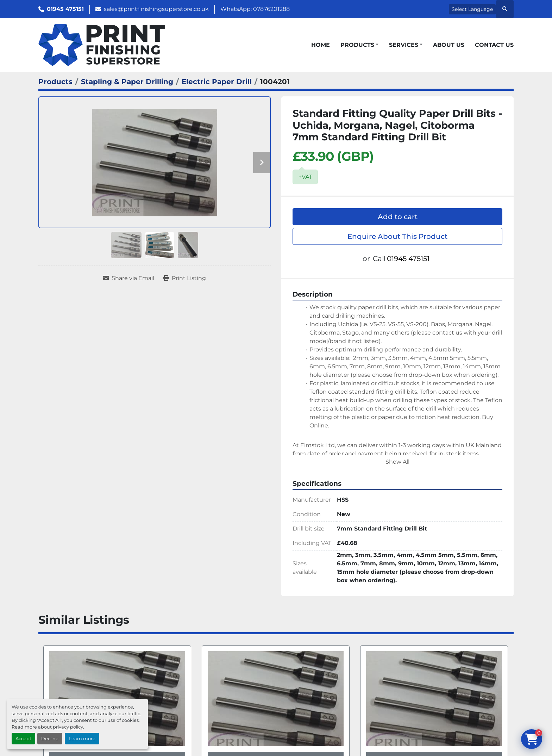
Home (321, 45)
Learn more (82, 739)
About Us (449, 45)
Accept (23, 739)
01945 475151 (65, 9)
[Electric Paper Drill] (217, 82)
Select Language (472, 9)
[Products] (55, 82)
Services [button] (404, 45)
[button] (359, 45)
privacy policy (68, 727)
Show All (397, 462)
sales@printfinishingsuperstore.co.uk (156, 9)
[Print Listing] (185, 278)
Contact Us (494, 45)
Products (357, 45)
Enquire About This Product (397, 236)
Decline (50, 739)
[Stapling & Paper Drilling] (127, 82)
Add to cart (398, 217)
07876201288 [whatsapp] (271, 9)
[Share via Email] (129, 278)
